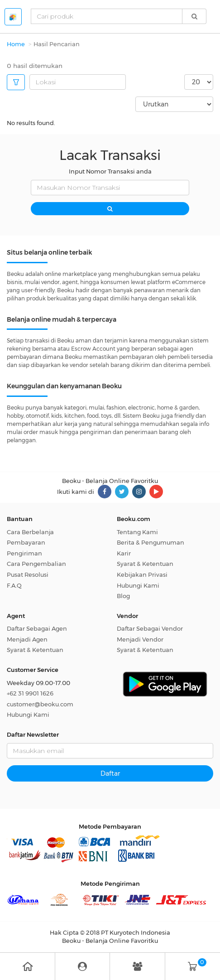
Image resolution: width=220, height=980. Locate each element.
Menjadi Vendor (140, 639)
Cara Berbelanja (30, 532)
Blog (123, 596)
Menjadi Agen (27, 639)
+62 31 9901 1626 (30, 693)
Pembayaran (26, 542)
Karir (124, 553)
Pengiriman (24, 553)
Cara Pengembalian (36, 564)
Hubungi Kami (138, 585)
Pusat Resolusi (28, 574)
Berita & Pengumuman (151, 542)
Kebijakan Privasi (142, 574)
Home (16, 44)
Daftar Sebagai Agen (37, 628)
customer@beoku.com (40, 704)
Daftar (110, 773)
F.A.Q (14, 585)
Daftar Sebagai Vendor (150, 628)
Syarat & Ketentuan (145, 564)
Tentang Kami (137, 532)
